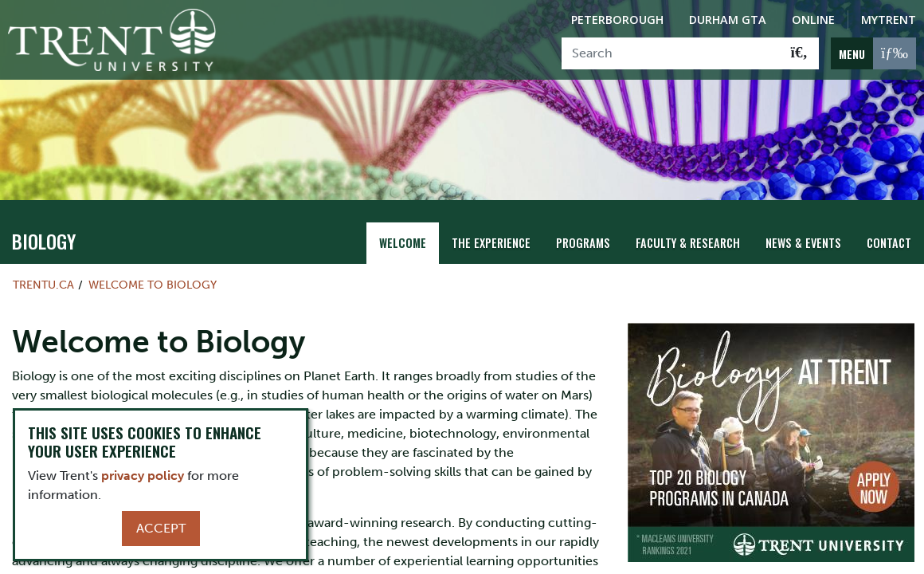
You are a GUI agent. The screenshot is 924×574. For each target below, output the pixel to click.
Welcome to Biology (153, 285)
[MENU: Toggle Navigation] (873, 53)
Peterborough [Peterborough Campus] (617, 20)
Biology (44, 241)
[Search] (671, 53)
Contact (889, 243)
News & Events (803, 243)
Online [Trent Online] (813, 20)
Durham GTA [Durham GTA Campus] (728, 20)
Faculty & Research (688, 243)
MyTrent (889, 20)
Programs (583, 243)
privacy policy (143, 476)
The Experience (491, 243)
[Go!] (799, 53)
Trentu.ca (43, 285)
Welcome (403, 243)
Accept (161, 528)
